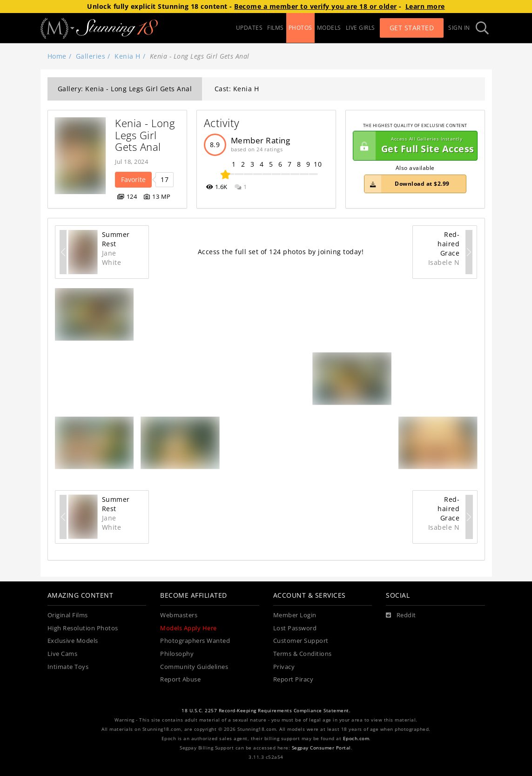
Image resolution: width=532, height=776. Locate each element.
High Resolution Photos (83, 628)
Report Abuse (180, 679)
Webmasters (179, 615)
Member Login (295, 615)
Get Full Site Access (414, 146)
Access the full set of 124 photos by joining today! (281, 252)
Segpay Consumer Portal (321, 748)
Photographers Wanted (195, 641)
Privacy (284, 667)
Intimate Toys (68, 667)
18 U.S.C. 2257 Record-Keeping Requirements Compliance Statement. (266, 711)
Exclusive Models (73, 641)
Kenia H (128, 56)
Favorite (133, 179)
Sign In (459, 28)
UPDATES (249, 28)
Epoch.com (356, 739)
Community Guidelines (194, 667)
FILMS (276, 28)
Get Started (412, 28)
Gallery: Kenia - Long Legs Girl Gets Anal (125, 89)
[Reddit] (401, 615)
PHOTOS (300, 28)
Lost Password (295, 628)
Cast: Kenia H (237, 89)
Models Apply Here (189, 628)
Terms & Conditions (303, 654)
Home (57, 56)
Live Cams (63, 654)
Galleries (91, 56)
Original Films (68, 615)
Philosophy (177, 654)
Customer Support (301, 641)
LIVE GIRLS (360, 28)
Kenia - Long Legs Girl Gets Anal (146, 135)
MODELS (329, 28)
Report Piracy (293, 679)
